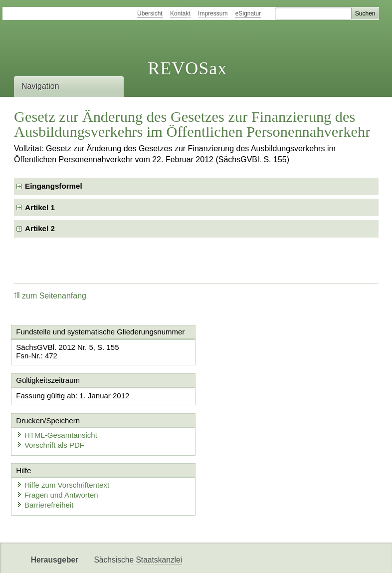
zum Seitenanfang (50, 296)
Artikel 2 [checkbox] (40, 228)
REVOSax (187, 68)
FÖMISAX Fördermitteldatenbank (151, 557)
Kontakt (180, 13)
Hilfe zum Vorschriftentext (63, 445)
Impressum (213, 13)
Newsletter (237, 557)
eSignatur (248, 13)
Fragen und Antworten (58, 455)
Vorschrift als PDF (242, 405)
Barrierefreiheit (45, 465)
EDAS (333, 557)
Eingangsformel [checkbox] (54, 186)
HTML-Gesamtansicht (248, 395)
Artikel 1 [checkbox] (40, 207)
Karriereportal (289, 557)
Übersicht (150, 13)
